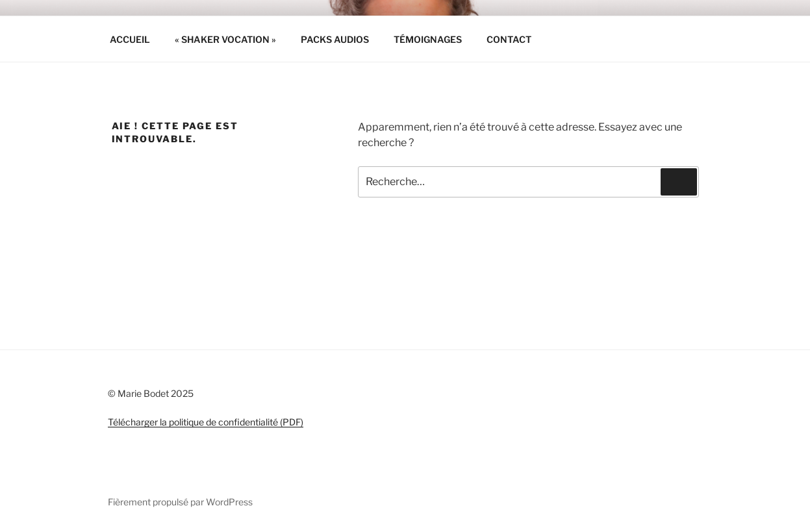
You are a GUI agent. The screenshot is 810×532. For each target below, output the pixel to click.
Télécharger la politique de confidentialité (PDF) (206, 422)
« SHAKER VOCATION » (225, 39)
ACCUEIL (130, 39)
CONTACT (509, 39)
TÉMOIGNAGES (428, 39)
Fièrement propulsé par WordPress (180, 502)
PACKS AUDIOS (335, 39)
